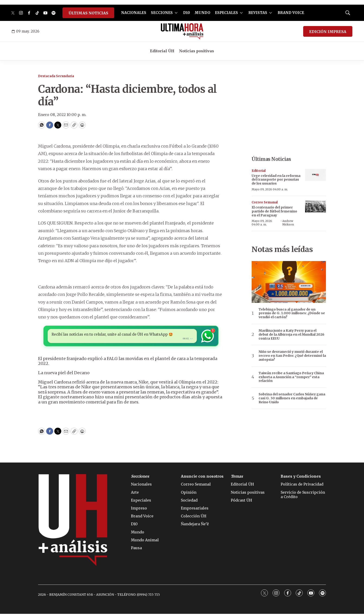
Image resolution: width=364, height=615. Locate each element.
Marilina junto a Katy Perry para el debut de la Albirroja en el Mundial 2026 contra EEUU (291, 334)
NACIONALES (134, 13)
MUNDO (202, 13)
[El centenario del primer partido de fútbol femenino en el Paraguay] (315, 207)
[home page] (182, 31)
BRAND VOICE (291, 13)
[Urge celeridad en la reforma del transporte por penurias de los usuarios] (315, 175)
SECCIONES (162, 13)
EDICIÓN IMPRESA (328, 32)
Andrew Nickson (288, 223)
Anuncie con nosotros (202, 478)
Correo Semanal (265, 202)
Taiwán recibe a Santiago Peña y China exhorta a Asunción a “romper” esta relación (291, 377)
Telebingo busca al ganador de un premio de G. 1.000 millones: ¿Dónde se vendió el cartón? (292, 313)
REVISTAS (258, 13)
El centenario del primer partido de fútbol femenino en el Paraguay (274, 211)
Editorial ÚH (162, 51)
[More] (176, 13)
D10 (187, 13)
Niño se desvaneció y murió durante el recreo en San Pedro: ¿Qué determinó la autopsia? (292, 356)
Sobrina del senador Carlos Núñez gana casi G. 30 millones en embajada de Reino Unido (292, 398)
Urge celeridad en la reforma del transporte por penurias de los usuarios (276, 180)
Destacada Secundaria (56, 76)
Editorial (259, 171)
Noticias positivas (197, 51)
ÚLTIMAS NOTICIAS (88, 13)
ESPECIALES (226, 13)
